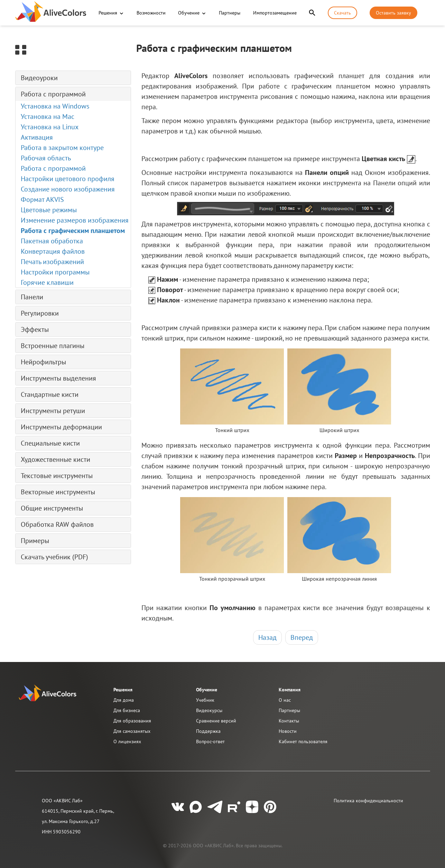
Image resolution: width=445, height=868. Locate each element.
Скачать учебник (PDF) (54, 557)
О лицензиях (127, 741)
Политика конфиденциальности (368, 801)
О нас (285, 700)
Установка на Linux (50, 127)
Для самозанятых (132, 731)
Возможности (151, 13)
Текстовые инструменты (57, 476)
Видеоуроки (39, 78)
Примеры (35, 541)
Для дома (124, 700)
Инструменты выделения (58, 378)
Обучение (189, 13)
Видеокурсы (209, 710)
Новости (288, 731)
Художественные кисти (55, 459)
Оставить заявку (393, 13)
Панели (32, 297)
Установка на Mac (48, 116)
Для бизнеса (127, 710)
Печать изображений (52, 262)
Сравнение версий (216, 721)
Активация (37, 137)
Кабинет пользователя (303, 741)
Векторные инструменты (58, 492)
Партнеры (230, 13)
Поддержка (208, 731)
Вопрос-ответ (210, 741)
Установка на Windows (55, 106)
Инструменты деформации (61, 427)
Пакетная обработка (52, 241)
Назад (267, 637)
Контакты (289, 721)
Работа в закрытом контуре (62, 148)
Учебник (205, 700)
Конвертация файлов (53, 251)
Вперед (302, 637)
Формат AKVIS (42, 199)
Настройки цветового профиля (68, 179)
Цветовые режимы (49, 210)
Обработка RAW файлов (57, 524)
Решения (108, 13)
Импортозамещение (275, 13)
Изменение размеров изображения (75, 220)
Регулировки (40, 313)
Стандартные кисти (50, 394)
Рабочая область (46, 158)
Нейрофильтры (43, 362)
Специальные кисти (50, 443)
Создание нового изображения (68, 189)
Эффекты (35, 329)
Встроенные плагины (53, 346)
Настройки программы (55, 272)
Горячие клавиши (47, 282)
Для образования (132, 721)
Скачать (342, 13)
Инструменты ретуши (53, 411)
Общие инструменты (52, 508)
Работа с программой (53, 94)
